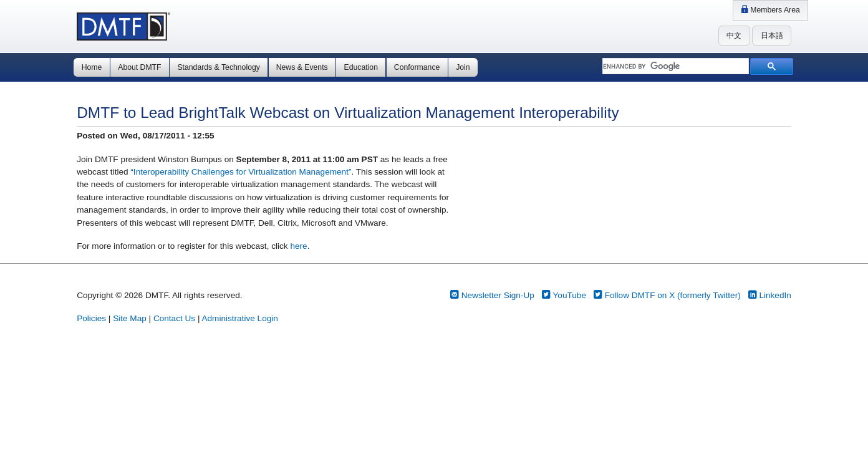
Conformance (417, 67)
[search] (674, 67)
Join (463, 67)
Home (92, 67)
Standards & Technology (218, 67)
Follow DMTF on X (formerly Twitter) (667, 295)
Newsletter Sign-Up (492, 295)
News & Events (302, 67)
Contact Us (174, 318)
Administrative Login (239, 318)
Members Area (770, 10)
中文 (734, 36)
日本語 (772, 36)
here (298, 246)
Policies (91, 318)
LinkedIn (770, 295)
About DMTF (139, 67)
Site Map (130, 318)
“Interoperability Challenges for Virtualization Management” (241, 172)
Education (361, 67)
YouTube (564, 295)
